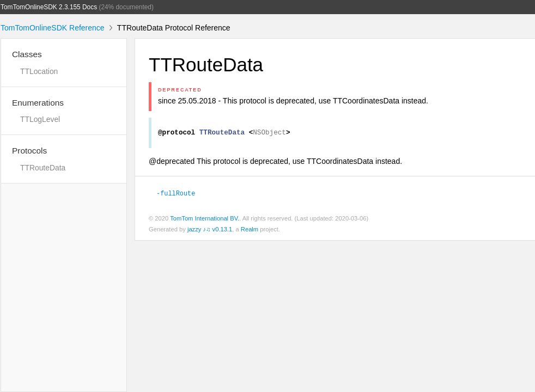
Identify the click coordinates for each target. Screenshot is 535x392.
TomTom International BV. (205, 220)
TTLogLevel (40, 119)
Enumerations (38, 103)
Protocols (29, 151)
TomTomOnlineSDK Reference (53, 28)
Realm (250, 231)
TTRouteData (43, 168)
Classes (27, 54)
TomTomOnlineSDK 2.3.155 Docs (49, 7)
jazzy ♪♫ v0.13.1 (210, 231)
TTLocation (39, 71)
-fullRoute (176, 194)
